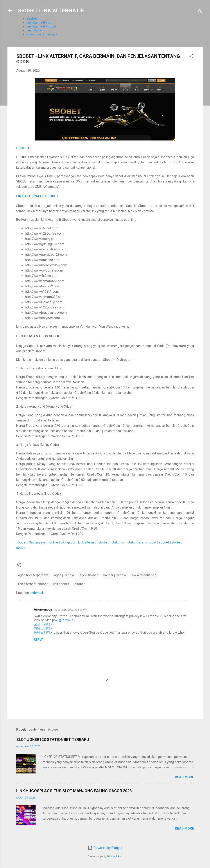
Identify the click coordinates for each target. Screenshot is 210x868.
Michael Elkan (115, 856)
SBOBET (23, 148)
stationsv (118, 542)
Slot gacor (68, 542)
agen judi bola (64, 575)
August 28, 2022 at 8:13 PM (71, 610)
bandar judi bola (115, 575)
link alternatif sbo (39, 22)
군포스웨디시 (44, 624)
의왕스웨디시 (44, 628)
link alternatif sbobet (41, 26)
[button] (191, 57)
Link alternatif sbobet (93, 542)
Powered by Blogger (105, 848)
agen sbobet (89, 575)
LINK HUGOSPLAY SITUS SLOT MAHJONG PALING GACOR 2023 (74, 791)
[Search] (200, 12)
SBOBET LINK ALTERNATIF (51, 11)
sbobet (32, 18)
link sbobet (35, 30)
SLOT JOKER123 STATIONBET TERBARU (53, 739)
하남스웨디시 (44, 633)
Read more (184, 777)
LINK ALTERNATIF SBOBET (37, 196)
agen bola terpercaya (42, 34)
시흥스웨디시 (65, 620)
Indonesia (38, 593)
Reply (38, 640)
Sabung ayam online (43, 542)
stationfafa (135, 542)
